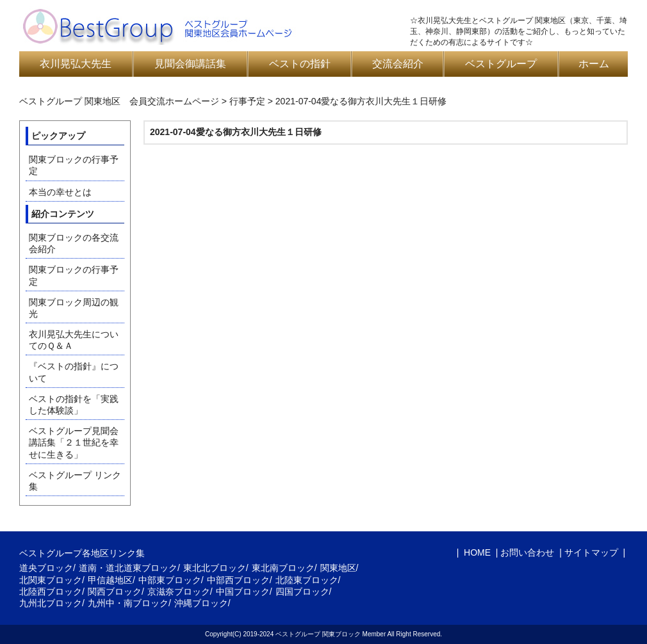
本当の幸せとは (60, 192)
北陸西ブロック (51, 592)
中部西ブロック (238, 580)
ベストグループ (501, 64)
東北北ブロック (215, 568)
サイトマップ (591, 552)
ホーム (594, 64)
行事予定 (247, 101)
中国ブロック (243, 592)
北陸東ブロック (307, 580)
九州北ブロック (51, 603)
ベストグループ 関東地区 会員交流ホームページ (119, 101)
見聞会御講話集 (190, 64)
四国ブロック (302, 592)
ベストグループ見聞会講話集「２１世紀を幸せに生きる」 (74, 442)
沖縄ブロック (201, 603)
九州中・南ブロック (128, 603)
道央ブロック (46, 568)
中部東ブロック (170, 580)
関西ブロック (115, 592)
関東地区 (338, 568)
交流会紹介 (398, 64)
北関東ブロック (51, 580)
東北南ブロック (283, 568)
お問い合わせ (527, 552)
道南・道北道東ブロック (128, 568)
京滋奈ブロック (179, 592)
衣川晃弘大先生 (76, 64)
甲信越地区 (110, 580)
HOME (476, 552)
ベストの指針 (300, 64)
